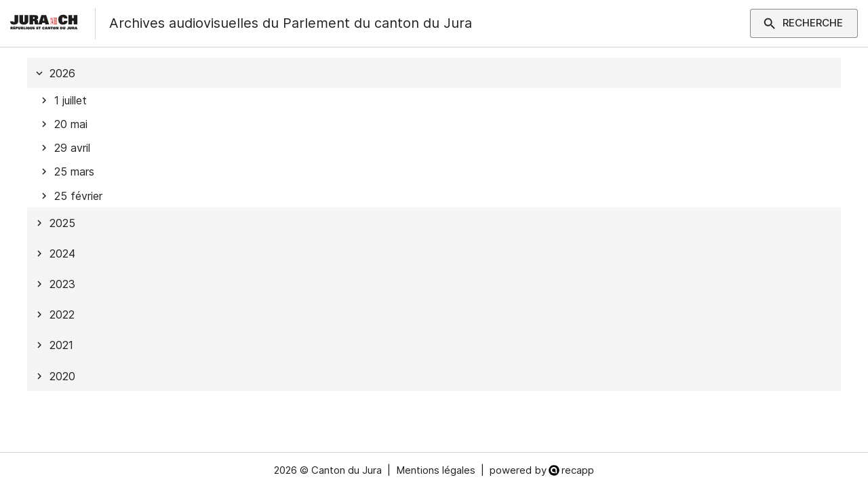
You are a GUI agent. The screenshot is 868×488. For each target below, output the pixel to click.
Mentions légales (436, 470)
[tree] (434, 224)
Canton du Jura (347, 470)
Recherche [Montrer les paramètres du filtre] (804, 23)
